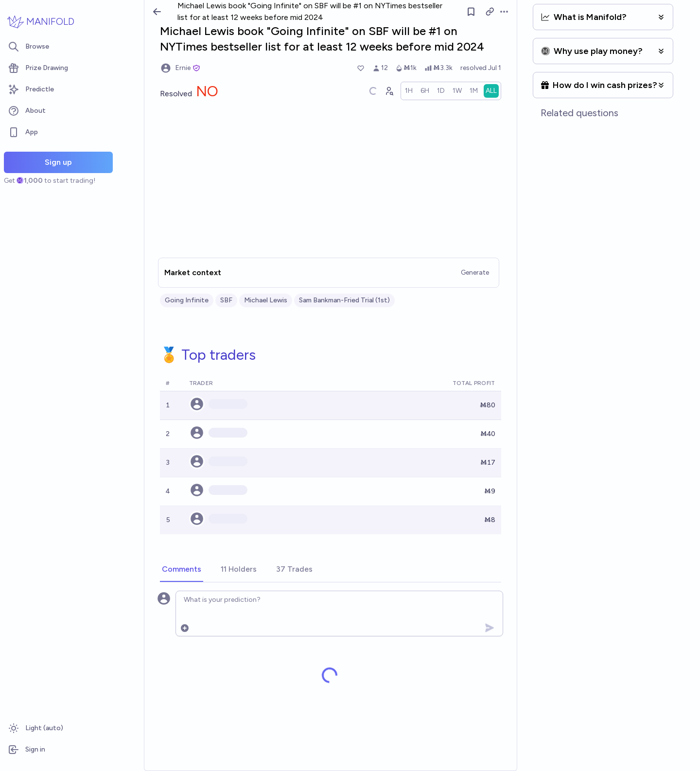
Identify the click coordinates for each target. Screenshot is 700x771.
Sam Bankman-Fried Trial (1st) (344, 300)
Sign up (58, 162)
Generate (475, 272)
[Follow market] (471, 12)
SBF (226, 300)
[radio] (409, 91)
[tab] (182, 570)
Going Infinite (187, 300)
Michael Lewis (266, 300)
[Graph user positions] (389, 91)
